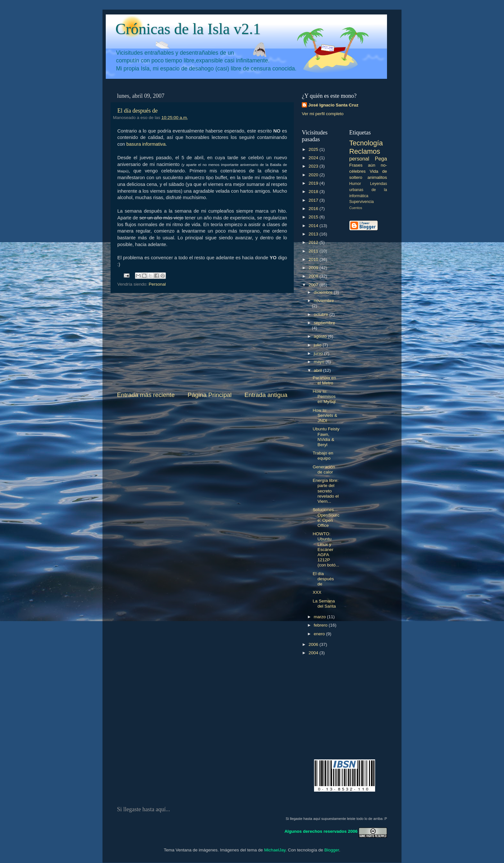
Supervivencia (362, 202)
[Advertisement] (202, 342)
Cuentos (356, 208)
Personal (157, 284)
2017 (314, 200)
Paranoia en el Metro (324, 380)
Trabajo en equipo (323, 456)
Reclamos (365, 151)
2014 (314, 226)
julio (318, 345)
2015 (314, 217)
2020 (314, 175)
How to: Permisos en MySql (324, 396)
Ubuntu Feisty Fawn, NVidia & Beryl (326, 437)
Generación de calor (324, 469)
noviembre (324, 301)
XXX (317, 592)
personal (359, 159)
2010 (314, 259)
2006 (314, 644)
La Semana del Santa (324, 604)
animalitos (377, 177)
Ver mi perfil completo (323, 114)
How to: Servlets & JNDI (325, 415)
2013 (314, 234)
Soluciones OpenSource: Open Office (326, 518)
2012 (314, 242)
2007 (314, 285)
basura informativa (146, 144)
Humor (355, 184)
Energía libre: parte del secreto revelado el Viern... (326, 491)
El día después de (137, 111)
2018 (314, 192)
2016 (314, 209)
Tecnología (366, 143)
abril (318, 370)
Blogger (332, 850)
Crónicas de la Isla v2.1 (188, 29)
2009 (314, 268)
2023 (314, 166)
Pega (381, 159)
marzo (320, 617)
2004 (314, 653)
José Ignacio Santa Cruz (333, 105)
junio (319, 353)
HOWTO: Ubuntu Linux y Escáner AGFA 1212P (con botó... (326, 549)
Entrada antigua (266, 395)
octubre (322, 314)
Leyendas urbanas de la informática (368, 190)
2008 (314, 276)
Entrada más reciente (146, 395)
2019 (314, 183)
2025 (314, 149)
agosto (321, 336)
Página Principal (210, 395)
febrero (321, 625)
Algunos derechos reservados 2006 (321, 831)
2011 (314, 251)
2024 (314, 158)
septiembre (324, 323)
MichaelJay (275, 850)
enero (320, 634)
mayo (320, 362)
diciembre (324, 292)
